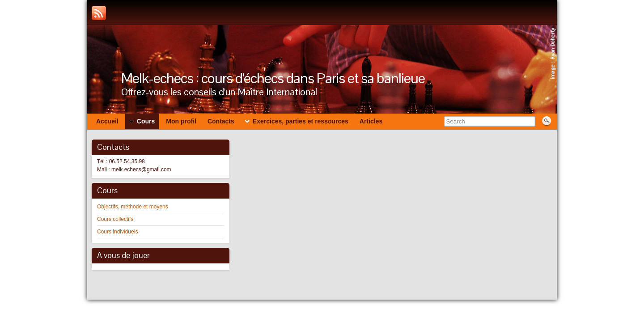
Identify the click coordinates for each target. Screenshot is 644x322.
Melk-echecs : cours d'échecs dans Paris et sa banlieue (273, 78)
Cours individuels (117, 232)
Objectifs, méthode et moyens (133, 207)
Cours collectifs (115, 219)
